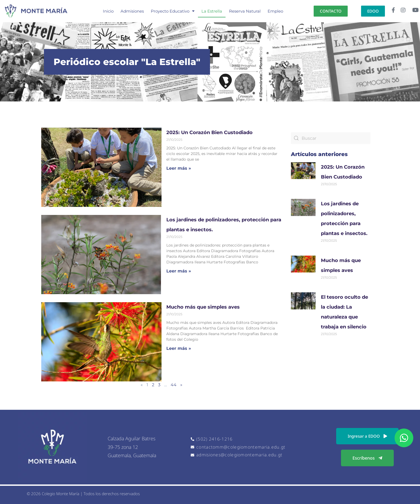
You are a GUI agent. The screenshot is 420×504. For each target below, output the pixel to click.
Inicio (108, 11)
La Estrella (212, 11)
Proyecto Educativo (173, 11)
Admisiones (132, 11)
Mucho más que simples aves (204, 307)
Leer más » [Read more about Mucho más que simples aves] (179, 348)
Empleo (275, 11)
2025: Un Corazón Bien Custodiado (209, 132)
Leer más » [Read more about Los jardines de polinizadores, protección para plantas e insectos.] (179, 271)
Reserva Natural (245, 11)
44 (174, 385)
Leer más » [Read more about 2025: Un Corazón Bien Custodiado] (179, 168)
